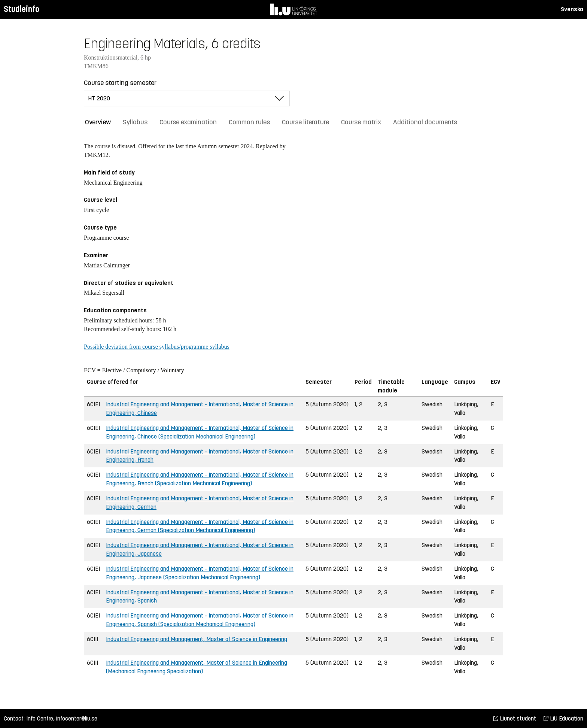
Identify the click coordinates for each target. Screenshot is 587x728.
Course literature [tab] (305, 122)
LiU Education (563, 718)
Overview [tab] (98, 122)
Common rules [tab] (249, 122)
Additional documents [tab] (425, 122)
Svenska (572, 9)
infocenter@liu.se (77, 718)
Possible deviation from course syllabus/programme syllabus (157, 347)
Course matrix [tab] (361, 122)
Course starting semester (120, 83)
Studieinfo (22, 9)
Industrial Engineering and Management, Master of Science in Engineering (197, 639)
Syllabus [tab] (135, 122)
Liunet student (515, 718)
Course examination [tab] (188, 122)
